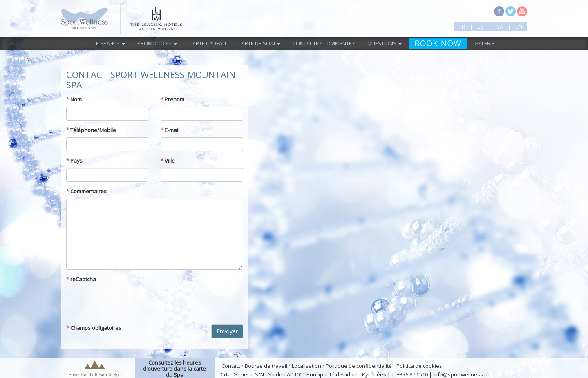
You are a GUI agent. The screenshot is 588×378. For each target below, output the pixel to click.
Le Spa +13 (109, 43)
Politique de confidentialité (359, 366)
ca (500, 27)
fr (462, 27)
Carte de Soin (259, 43)
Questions (385, 43)
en (519, 27)
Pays (74, 161)
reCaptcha (81, 279)
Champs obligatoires (94, 328)
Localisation (306, 366)
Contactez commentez (324, 43)
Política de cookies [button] (419, 366)
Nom (74, 99)
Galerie (484, 43)
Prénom (172, 99)
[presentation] (128, 302)
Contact (231, 366)
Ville (168, 161)
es (481, 27)
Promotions (157, 43)
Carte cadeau (208, 43)
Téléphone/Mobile (91, 130)
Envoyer (227, 331)
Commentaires (86, 191)
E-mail (170, 130)
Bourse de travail (266, 366)
